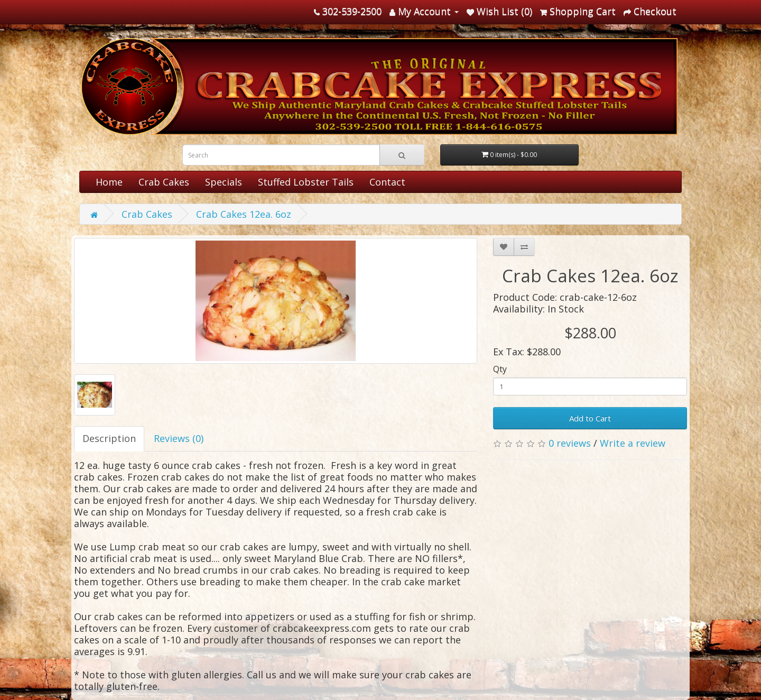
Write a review (633, 443)
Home (109, 182)
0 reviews (570, 443)
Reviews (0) (179, 438)
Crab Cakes (164, 182)
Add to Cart (590, 418)
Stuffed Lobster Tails (306, 182)
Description (109, 438)
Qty (500, 369)
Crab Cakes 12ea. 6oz (244, 214)
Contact (387, 182)
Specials (224, 182)
